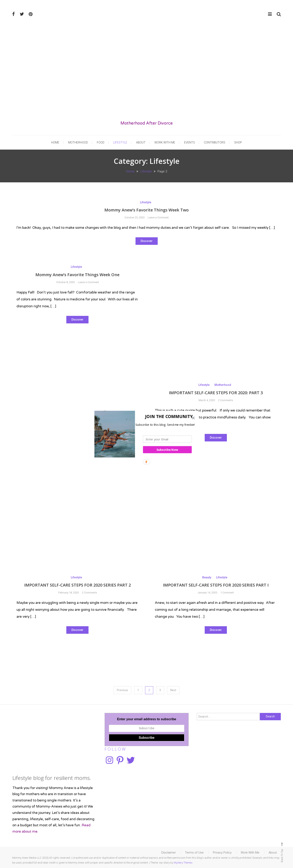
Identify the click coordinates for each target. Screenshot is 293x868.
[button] (145, 416)
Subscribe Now (167, 450)
